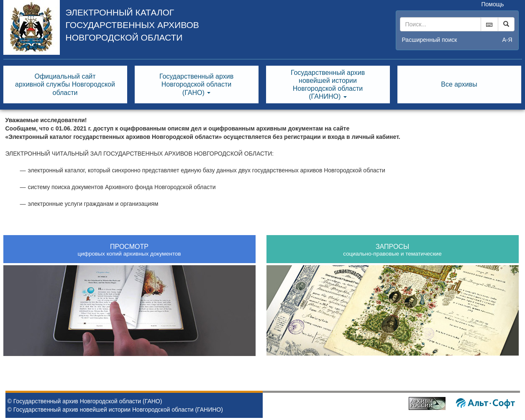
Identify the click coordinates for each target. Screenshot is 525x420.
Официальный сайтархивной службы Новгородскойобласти (65, 84)
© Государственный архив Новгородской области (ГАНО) (85, 401)
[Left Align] (506, 24)
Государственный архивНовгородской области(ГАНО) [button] (196, 84)
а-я (507, 40)
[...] (440, 24)
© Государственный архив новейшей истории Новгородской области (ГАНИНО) (115, 410)
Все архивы (459, 84)
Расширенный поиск (430, 40)
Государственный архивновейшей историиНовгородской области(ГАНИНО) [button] (328, 85)
